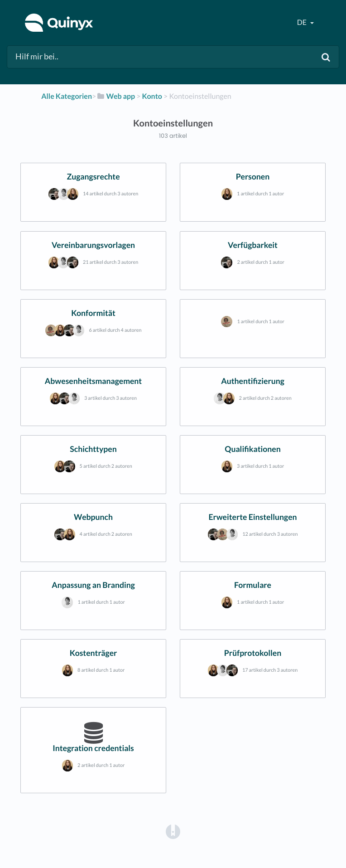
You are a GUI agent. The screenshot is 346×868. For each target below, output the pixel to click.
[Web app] (115, 96)
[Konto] (152, 96)
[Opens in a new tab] (173, 831)
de (303, 22)
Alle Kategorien (67, 96)
